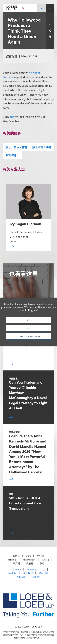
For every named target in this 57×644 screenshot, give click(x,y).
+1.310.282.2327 (19, 237)
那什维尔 (12, 560)
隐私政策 (44, 573)
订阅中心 (36, 577)
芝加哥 (40, 556)
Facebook (32, 569)
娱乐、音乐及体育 (16, 147)
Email (13, 241)
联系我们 (28, 573)
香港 (42, 563)
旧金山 (45, 560)
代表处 (30, 563)
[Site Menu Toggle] (50, 8)
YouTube (12, 573)
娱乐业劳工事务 (42, 147)
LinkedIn (16, 569)
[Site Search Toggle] (42, 8)
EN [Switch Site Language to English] (23, 8)
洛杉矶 (16, 556)
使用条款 (21, 577)
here (12, 116)
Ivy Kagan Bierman (25, 224)
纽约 (28, 556)
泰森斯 (16, 563)
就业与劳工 (12, 155)
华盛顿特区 (29, 560)
